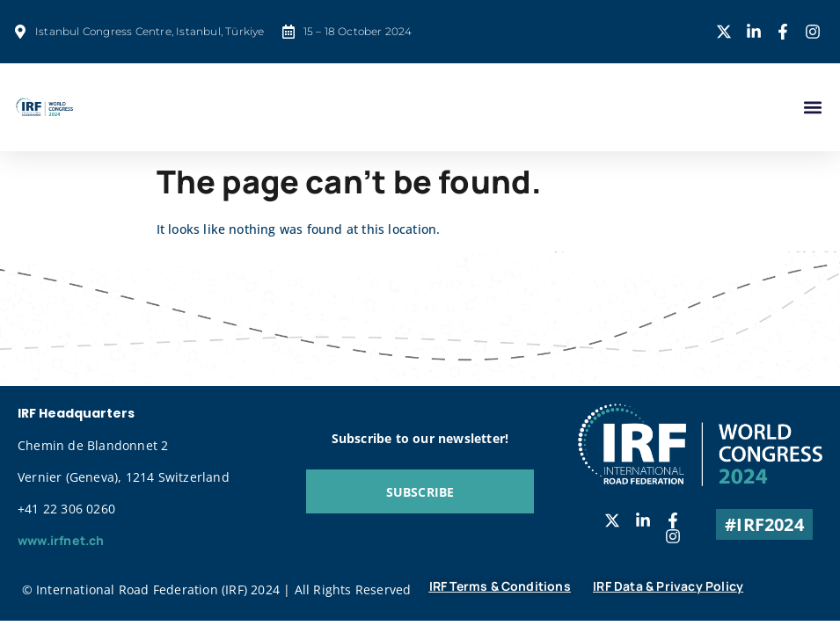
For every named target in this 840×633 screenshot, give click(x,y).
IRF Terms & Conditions (500, 586)
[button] (812, 108)
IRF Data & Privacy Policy (668, 586)
